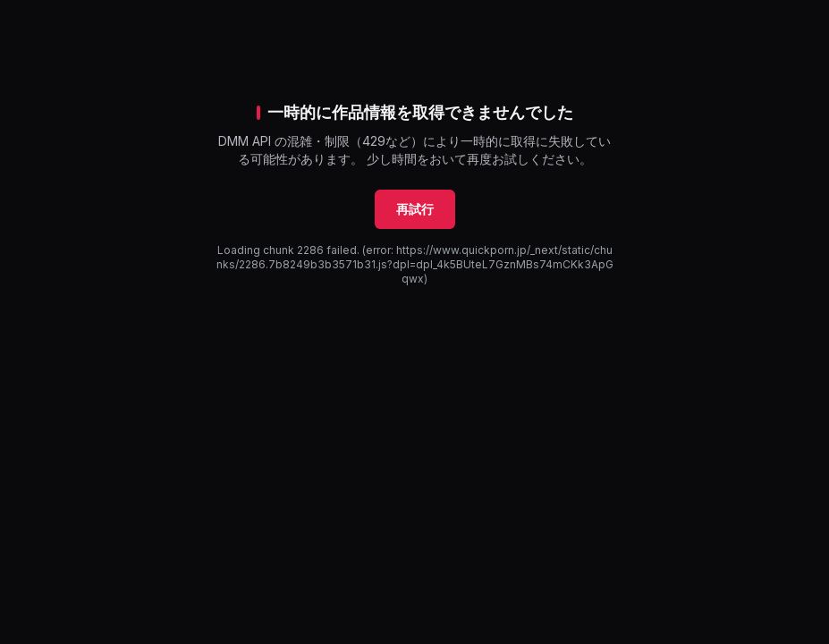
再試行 (415, 209)
